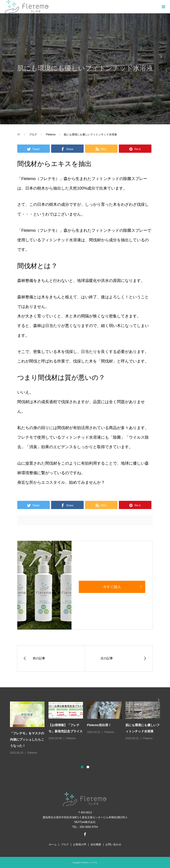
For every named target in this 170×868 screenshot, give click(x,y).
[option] (87, 728)
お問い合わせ (113, 844)
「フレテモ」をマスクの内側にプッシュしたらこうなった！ (27, 739)
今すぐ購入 (112, 587)
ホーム (53, 844)
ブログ (65, 844)
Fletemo (32, 753)
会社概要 (96, 844)
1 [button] (82, 767)
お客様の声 (80, 844)
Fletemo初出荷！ (99, 725)
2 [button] (88, 767)
